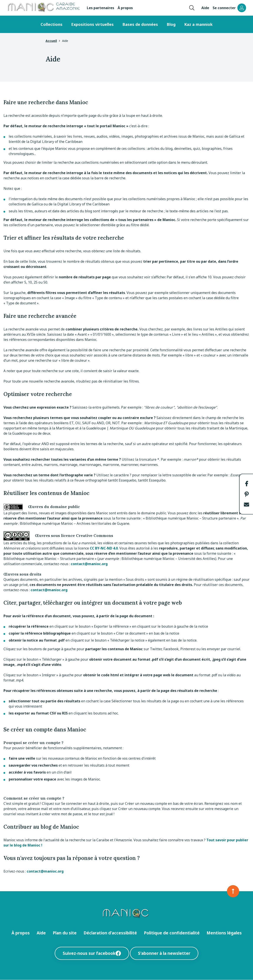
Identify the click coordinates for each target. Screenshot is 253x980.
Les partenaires (100, 8)
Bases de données (140, 24)
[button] (246, 484)
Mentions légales (224, 933)
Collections (52, 24)
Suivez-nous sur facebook (92, 953)
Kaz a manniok (198, 24)
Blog (171, 24)
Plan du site (65, 933)
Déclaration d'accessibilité (110, 933)
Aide (205, 8)
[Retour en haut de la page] (233, 891)
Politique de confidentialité (172, 933)
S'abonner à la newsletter (164, 953)
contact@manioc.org (89, 564)
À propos (125, 8)
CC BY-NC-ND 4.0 (104, 548)
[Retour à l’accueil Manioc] (43, 8)
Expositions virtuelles (92, 24)
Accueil (51, 41)
